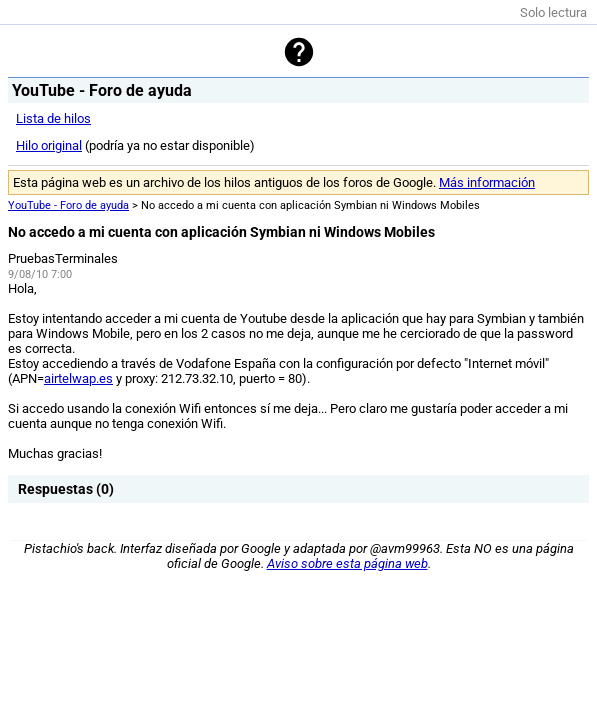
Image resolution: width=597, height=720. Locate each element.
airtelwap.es (78, 378)
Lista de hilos (53, 118)
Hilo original (49, 145)
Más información (487, 182)
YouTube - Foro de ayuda (68, 205)
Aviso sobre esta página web (347, 563)
